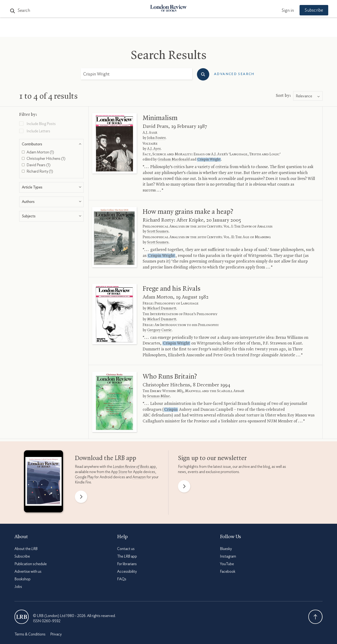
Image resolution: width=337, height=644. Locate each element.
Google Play (84, 477)
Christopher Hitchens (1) (44, 159)
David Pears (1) (36, 165)
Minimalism (160, 118)
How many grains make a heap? (188, 212)
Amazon (139, 477)
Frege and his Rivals (172, 289)
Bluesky (226, 549)
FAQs (122, 579)
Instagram (228, 556)
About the (26, 549)
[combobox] (308, 96)
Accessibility (127, 572)
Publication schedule (31, 564)
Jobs (18, 587)
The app (127, 556)
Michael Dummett (162, 309)
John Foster (156, 138)
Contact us (126, 549)
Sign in (282, 4)
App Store (119, 472)
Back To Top (315, 617)
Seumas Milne (159, 396)
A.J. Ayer (154, 149)
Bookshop (23, 579)
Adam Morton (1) (38, 152)
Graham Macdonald (174, 160)
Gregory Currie (159, 330)
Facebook (228, 572)
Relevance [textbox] (304, 96)
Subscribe (22, 556)
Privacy (56, 634)
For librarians (127, 564)
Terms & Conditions (30, 634)
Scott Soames (158, 232)
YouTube (227, 564)
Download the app (106, 458)
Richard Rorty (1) (37, 171)
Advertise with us (28, 572)
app (134, 467)
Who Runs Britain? (170, 377)
